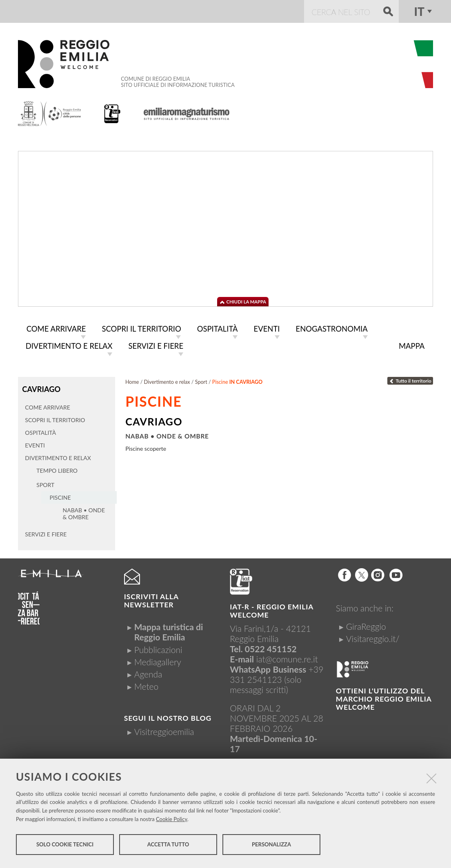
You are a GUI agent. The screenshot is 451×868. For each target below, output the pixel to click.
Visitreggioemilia (164, 729)
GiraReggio (366, 624)
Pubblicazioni (158, 647)
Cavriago (40, 387)
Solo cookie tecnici (65, 847)
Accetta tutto (168, 847)
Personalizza (271, 847)
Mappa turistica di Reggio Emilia (169, 629)
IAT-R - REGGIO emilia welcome (271, 608)
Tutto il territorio (410, 379)
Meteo (146, 684)
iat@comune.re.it (287, 657)
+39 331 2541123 (277, 672)
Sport (201, 380)
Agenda (148, 672)
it (419, 11)
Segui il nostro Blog (168, 716)
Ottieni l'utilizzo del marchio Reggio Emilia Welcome (384, 696)
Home (132, 380)
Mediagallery (158, 659)
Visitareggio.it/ (373, 636)
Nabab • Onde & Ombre (167, 434)
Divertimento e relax (167, 380)
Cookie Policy (172, 821)
